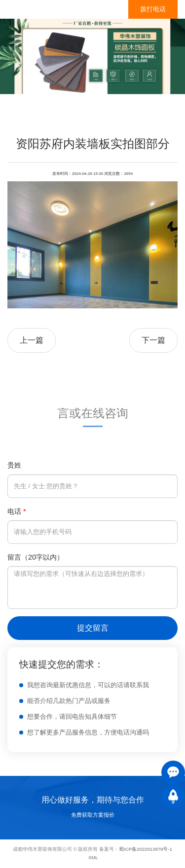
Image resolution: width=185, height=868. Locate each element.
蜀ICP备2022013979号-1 (146, 849)
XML (93, 857)
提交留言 (93, 628)
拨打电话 (153, 9)
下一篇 (153, 340)
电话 (17, 511)
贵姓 (14, 465)
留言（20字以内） (36, 557)
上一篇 (32, 340)
